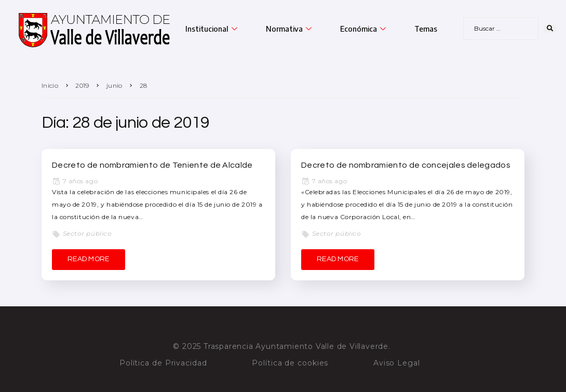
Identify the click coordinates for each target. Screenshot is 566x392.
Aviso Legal (397, 363)
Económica (364, 29)
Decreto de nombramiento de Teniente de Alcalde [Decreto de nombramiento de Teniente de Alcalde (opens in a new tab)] (152, 165)
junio (114, 85)
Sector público (87, 233)
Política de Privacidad (163, 363)
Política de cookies (290, 363)
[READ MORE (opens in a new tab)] (89, 260)
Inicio (50, 85)
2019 (82, 85)
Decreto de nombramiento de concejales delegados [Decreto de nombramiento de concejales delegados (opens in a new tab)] (406, 165)
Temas (426, 29)
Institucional (213, 29)
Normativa (290, 29)
